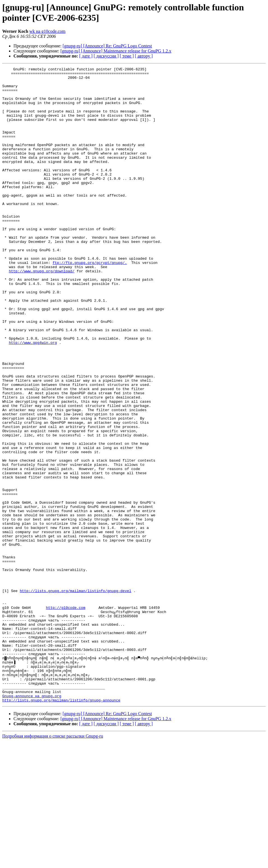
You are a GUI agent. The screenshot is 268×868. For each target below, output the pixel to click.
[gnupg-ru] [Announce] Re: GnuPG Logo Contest (107, 46)
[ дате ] (86, 56)
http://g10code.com (66, 716)
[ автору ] (144, 56)
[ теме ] (127, 56)
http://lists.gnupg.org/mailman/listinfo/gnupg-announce (61, 827)
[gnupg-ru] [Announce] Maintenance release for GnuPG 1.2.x (116, 51)
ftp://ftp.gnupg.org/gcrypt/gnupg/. (90, 302)
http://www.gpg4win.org (33, 398)
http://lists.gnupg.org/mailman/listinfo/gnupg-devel (75, 696)
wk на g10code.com (48, 31)
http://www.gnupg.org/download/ (41, 312)
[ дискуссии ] (106, 56)
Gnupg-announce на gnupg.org (32, 822)
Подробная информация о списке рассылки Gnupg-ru (53, 863)
